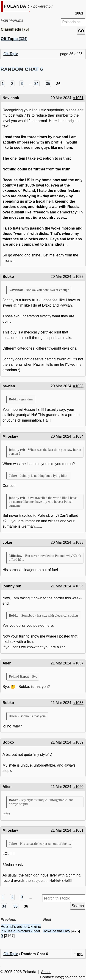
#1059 (79, 742)
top (80, 954)
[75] (15, 29)
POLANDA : (16, 6)
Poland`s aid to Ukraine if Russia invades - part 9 (21, 931)
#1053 (79, 386)
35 (48, 84)
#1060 (79, 787)
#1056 (79, 586)
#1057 (79, 663)
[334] (14, 39)
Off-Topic (11, 54)
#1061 (79, 830)
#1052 (79, 277)
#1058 (79, 703)
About (46, 972)
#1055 (79, 542)
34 (36, 84)
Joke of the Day (57, 931)
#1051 (79, 98)
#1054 (79, 436)
